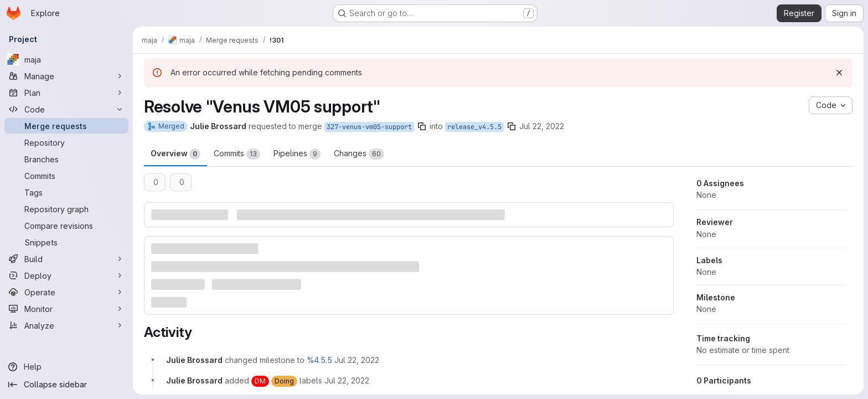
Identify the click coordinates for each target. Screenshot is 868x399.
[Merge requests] (66, 126)
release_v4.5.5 (474, 127)
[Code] (66, 109)
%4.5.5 (319, 360)
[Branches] (66, 159)
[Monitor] (66, 309)
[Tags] (66, 192)
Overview (175, 154)
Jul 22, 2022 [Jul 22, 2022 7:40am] (542, 126)
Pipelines (297, 154)
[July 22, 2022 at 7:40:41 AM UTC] (357, 360)
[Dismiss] (839, 73)
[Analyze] (66, 325)
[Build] (66, 259)
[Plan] (66, 93)
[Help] (66, 367)
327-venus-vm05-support (369, 127)
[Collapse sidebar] (66, 385)
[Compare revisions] (66, 226)
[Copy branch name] (422, 126)
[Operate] (66, 292)
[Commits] (66, 176)
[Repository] (66, 142)
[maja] (66, 59)
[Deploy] (66, 275)
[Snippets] (66, 242)
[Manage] (66, 76)
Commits (237, 154)
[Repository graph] (66, 209)
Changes (359, 154)
